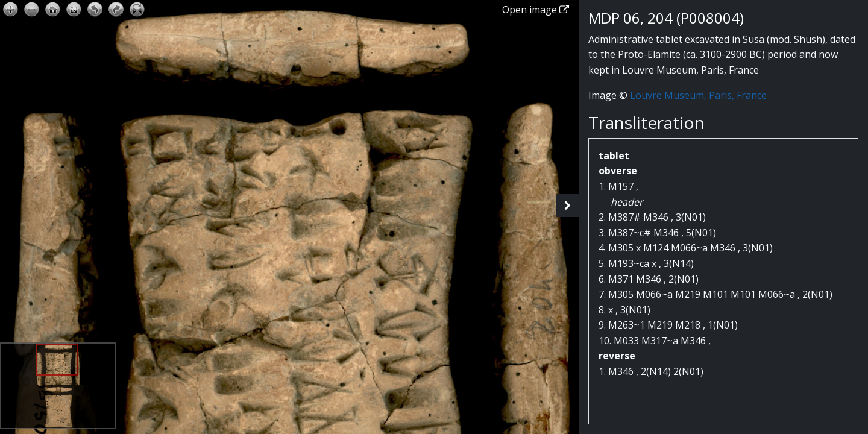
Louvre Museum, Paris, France (698, 95)
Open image (536, 10)
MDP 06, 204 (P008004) (666, 18)
